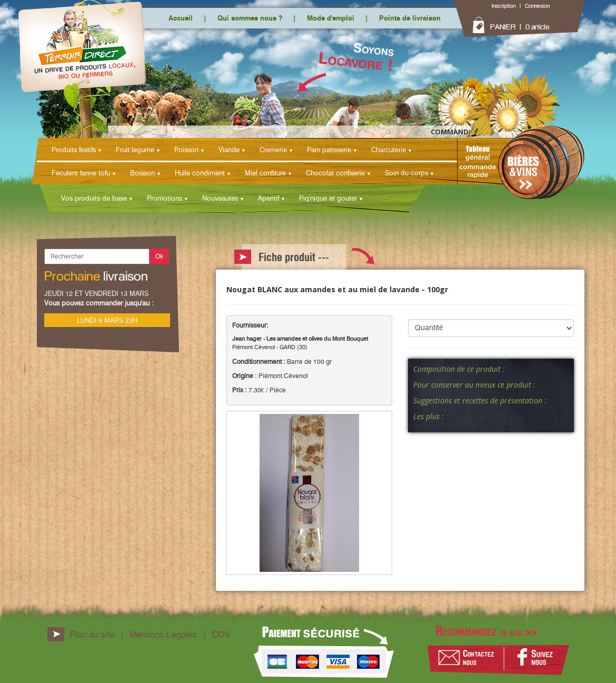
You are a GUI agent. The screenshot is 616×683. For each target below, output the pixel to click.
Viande (229, 150)
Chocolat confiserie (335, 173)
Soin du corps (406, 173)
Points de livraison (410, 18)
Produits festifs (74, 150)
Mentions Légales (163, 634)
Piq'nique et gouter (328, 198)
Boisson (142, 173)
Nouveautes (220, 198)
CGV (221, 634)
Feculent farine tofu (81, 173)
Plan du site (92, 634)
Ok (159, 256)
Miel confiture (265, 173)
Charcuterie (389, 150)
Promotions (165, 198)
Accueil (181, 18)
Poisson (186, 150)
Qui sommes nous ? (250, 18)
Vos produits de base (94, 198)
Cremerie (273, 150)
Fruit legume (135, 150)
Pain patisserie (329, 150)
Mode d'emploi (331, 18)
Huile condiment (200, 173)
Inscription (504, 6)
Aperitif (269, 198)
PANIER (503, 27)
